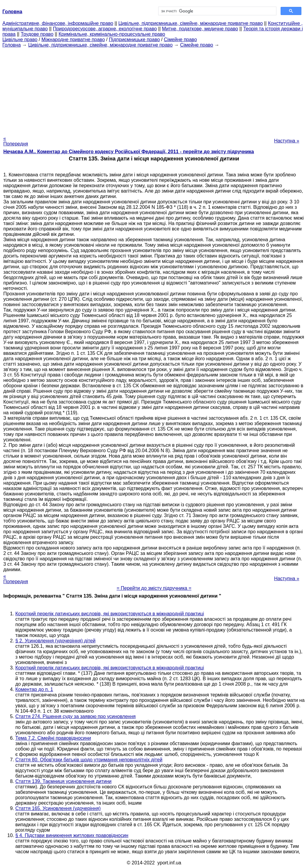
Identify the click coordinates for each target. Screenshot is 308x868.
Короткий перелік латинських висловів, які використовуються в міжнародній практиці (110, 614)
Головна (12, 45)
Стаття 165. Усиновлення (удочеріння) (58, 808)
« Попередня (16, 141)
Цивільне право (20, 40)
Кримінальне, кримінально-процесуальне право (112, 34)
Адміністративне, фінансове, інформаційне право (58, 23)
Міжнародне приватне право (73, 40)
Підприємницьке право (134, 40)
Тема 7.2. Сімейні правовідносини (53, 738)
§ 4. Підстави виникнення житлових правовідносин (72, 835)
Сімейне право (180, 40)
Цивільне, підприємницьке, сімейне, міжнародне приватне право (191, 23)
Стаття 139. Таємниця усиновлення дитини (63, 781)
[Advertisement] (154, 90)
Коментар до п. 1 (34, 689)
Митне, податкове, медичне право (200, 29)
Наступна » (287, 141)
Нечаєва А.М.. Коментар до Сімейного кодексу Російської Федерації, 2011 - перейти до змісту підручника (129, 152)
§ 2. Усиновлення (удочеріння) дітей (55, 641)
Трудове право (37, 34)
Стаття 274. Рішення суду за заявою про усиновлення (75, 716)
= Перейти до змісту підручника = (154, 588)
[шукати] (217, 11)
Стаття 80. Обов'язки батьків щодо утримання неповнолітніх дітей (89, 760)
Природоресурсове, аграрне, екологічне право (105, 29)
